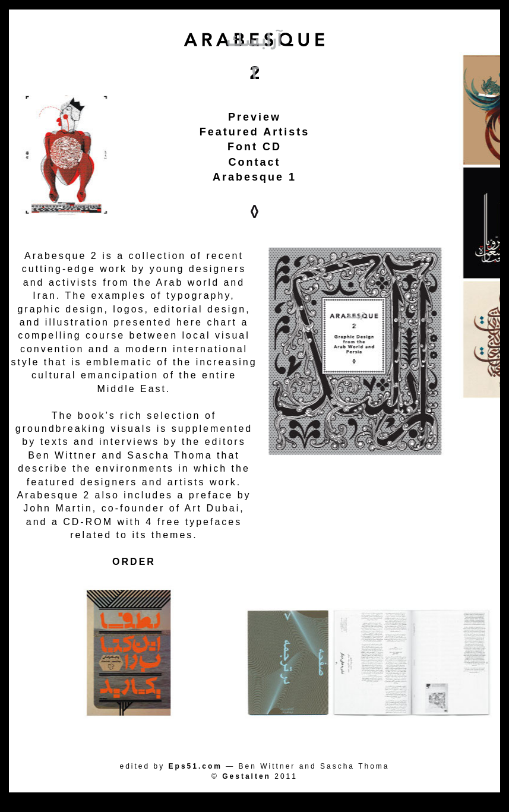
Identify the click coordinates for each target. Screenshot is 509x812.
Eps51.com (195, 766)
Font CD (254, 147)
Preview (254, 117)
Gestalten (246, 776)
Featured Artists (254, 132)
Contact (255, 162)
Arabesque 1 (254, 177)
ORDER (134, 562)
